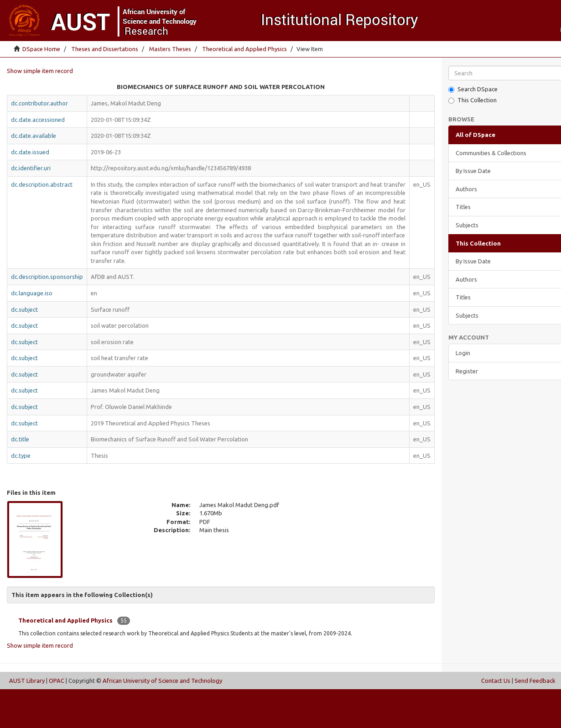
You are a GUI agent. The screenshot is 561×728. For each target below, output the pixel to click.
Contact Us (496, 681)
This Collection (473, 100)
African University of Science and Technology (162, 681)
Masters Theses (170, 49)
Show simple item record (40, 71)
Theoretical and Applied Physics (244, 49)
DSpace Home (41, 49)
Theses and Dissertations (105, 49)
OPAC (57, 681)
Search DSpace (473, 89)
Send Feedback (535, 681)
